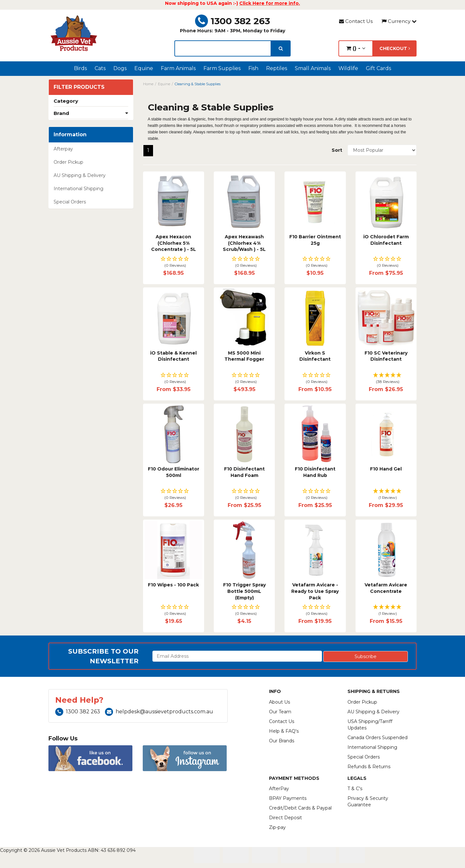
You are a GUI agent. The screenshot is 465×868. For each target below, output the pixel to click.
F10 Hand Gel (386, 469)
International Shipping (78, 189)
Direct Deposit (285, 818)
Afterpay (63, 149)
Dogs (120, 68)
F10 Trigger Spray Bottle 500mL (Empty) (244, 591)
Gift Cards (378, 68)
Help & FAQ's (284, 731)
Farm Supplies (222, 68)
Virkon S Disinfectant (315, 356)
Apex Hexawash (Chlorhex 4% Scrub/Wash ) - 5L (244, 243)
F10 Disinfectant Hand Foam (244, 472)
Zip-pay (277, 827)
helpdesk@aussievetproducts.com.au (159, 712)
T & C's (355, 789)
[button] (174, 262)
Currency (399, 21)
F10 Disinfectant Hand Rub (315, 472)
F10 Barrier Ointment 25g (315, 240)
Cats (100, 68)
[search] (281, 48)
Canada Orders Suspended (377, 738)
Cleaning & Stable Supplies (198, 84)
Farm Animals (178, 68)
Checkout (395, 48)
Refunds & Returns (369, 767)
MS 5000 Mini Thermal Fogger (244, 356)
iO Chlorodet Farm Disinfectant (386, 240)
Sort (337, 150)
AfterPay (279, 789)
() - (356, 48)
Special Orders (70, 202)
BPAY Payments (288, 798)
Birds (80, 68)
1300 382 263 (232, 21)
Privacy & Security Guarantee (368, 801)
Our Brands (282, 741)
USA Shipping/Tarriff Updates (370, 725)
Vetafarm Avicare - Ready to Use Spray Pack (315, 591)
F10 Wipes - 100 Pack (173, 585)
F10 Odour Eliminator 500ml (174, 472)
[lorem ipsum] (223, 48)
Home (148, 84)
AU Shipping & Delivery (80, 175)
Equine (144, 68)
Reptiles (277, 68)
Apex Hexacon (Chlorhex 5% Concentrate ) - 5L (174, 243)
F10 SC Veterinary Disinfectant (386, 356)
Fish (253, 68)
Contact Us (356, 21)
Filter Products (79, 87)
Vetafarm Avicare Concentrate (386, 588)
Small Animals (313, 68)
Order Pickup (68, 162)
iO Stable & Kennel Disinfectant (173, 356)
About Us (279, 702)
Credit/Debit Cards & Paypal (300, 808)
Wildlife (348, 68)
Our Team (280, 712)
